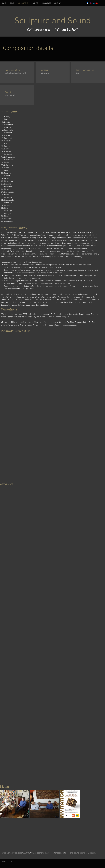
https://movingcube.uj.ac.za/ (65, 325)
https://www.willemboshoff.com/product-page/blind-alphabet (40, 235)
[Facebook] (88, 3)
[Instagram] (91, 3)
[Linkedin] (94, 3)
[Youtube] (97, 3)
